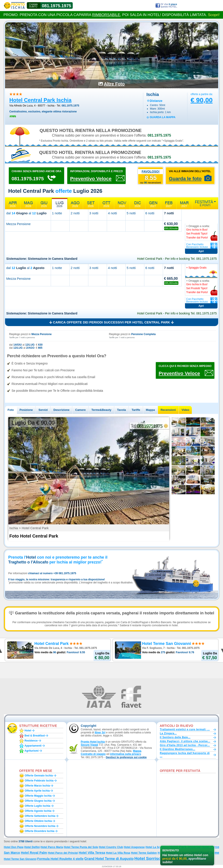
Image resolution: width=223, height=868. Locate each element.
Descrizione (61, 410)
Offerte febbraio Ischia (39, 781)
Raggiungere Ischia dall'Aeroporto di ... (185, 755)
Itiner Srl (100, 733)
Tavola (121, 410)
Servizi (43, 410)
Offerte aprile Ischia (37, 791)
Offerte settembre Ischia (40, 816)
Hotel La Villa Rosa (118, 853)
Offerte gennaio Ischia (39, 776)
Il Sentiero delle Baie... (175, 737)
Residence (31, 741)
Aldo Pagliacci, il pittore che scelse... (185, 741)
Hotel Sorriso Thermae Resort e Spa (170, 858)
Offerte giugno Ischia (38, 801)
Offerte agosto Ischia (38, 811)
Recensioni (168, 410)
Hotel (28, 731)
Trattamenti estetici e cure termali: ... (185, 729)
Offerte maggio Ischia (38, 796)
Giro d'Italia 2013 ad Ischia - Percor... (185, 745)
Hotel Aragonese (134, 847)
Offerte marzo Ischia (37, 786)
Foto (11, 410)
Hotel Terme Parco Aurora (174, 853)
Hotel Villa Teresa (92, 853)
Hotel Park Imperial (185, 847)
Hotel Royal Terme (205, 853)
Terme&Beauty (101, 410)
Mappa (150, 410)
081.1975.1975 (57, 6)
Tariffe (136, 410)
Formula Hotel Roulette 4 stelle (60, 859)
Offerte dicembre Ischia (40, 831)
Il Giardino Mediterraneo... (178, 749)
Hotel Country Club (111, 847)
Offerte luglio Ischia (38, 806)
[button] (126, 757)
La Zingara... (168, 733)
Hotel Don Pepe (14, 847)
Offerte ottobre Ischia (38, 821)
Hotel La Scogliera (157, 847)
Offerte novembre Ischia (40, 826)
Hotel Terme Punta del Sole (81, 847)
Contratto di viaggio (93, 754)
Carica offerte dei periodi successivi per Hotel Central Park (111, 322)
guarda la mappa (163, 117)
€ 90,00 (202, 100)
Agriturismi (32, 751)
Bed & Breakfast (35, 736)
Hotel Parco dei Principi (63, 853)
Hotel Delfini (32, 847)
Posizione (26, 410)
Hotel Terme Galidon (144, 853)
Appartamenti (33, 746)
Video (185, 410)
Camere (80, 410)
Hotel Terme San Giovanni (20, 859)
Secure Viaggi (90, 745)
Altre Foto (114, 84)
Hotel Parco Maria (52, 847)
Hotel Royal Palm (34, 853)
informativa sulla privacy (126, 754)
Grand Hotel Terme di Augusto (109, 859)
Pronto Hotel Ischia (93, 742)
